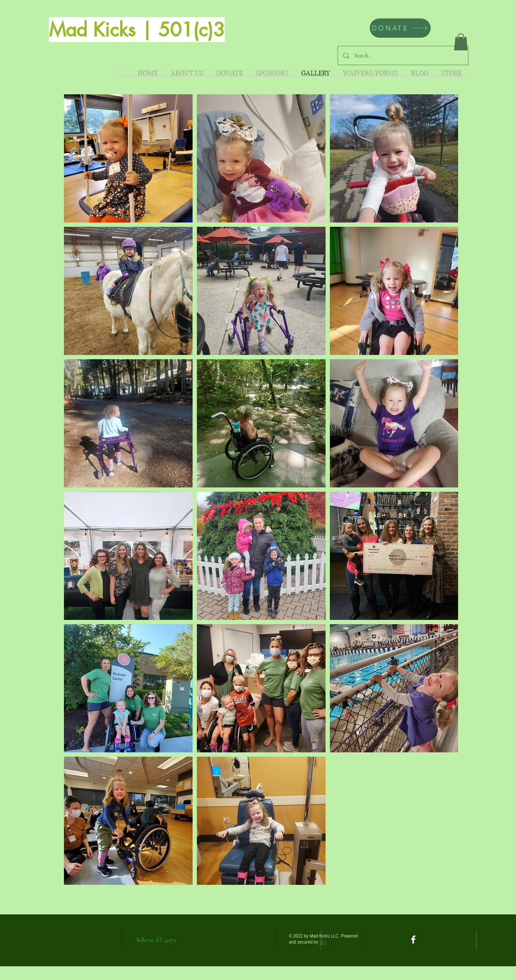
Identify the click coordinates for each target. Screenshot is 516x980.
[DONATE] (400, 28)
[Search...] (402, 56)
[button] (461, 42)
